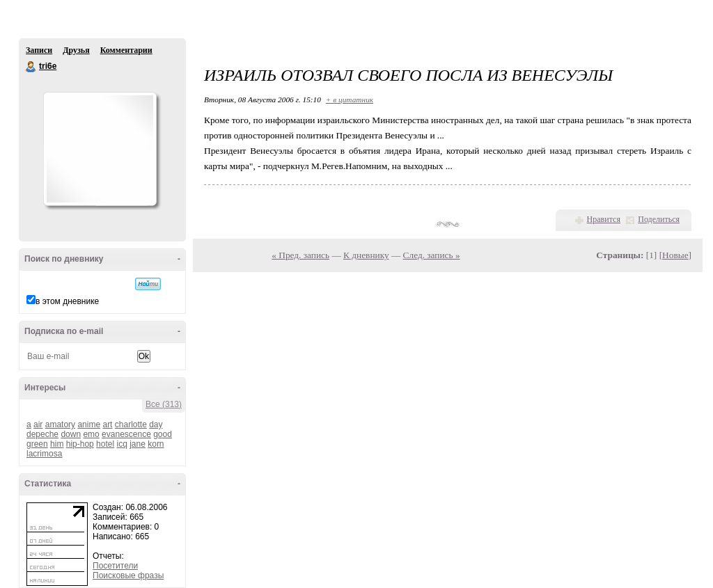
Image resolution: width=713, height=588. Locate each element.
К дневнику (366, 255)
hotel (105, 444)
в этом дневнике (67, 301)
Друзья (76, 50)
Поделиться (659, 219)
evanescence (126, 434)
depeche (42, 434)
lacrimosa (44, 454)
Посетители (115, 566)
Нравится (604, 219)
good (163, 434)
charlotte (131, 424)
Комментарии (126, 50)
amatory (60, 424)
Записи (39, 50)
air (38, 424)
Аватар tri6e (100, 149)
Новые (675, 255)
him (57, 444)
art (107, 424)
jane (138, 444)
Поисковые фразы (128, 575)
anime (89, 424)
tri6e (31, 67)
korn (156, 444)
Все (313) (164, 404)
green (37, 444)
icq (122, 444)
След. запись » (432, 255)
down (71, 434)
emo (91, 434)
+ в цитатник (350, 100)
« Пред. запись (300, 255)
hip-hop (80, 444)
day (156, 424)
